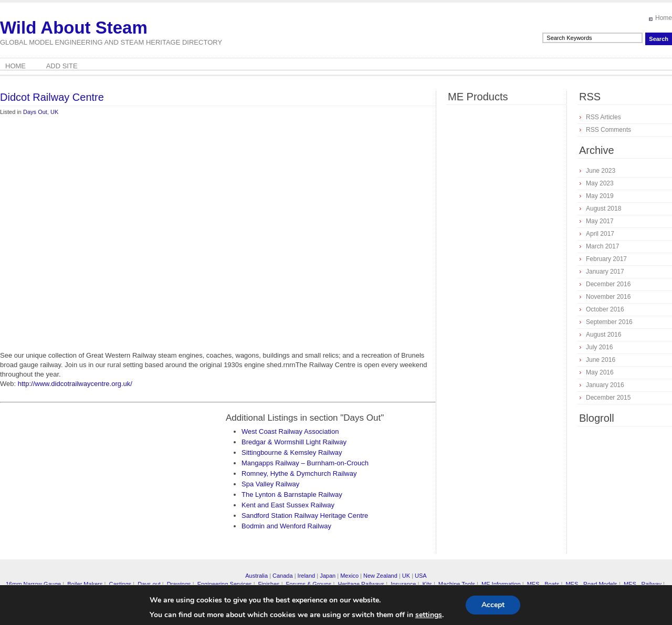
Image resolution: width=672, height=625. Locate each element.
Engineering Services (225, 584)
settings (429, 615)
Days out (149, 584)
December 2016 (608, 284)
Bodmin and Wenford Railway (286, 526)
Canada (283, 576)
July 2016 (599, 347)
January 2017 (605, 272)
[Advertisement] (98, 243)
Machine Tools (457, 584)
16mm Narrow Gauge (33, 584)
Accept (493, 605)
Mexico (349, 576)
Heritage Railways (361, 584)
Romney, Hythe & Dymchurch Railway (299, 473)
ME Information (501, 584)
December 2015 (608, 398)
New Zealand (380, 576)
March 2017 (602, 246)
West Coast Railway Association (290, 431)
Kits (427, 584)
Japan (328, 576)
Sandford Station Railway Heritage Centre (305, 515)
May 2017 (600, 221)
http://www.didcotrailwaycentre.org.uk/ (75, 384)
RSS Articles (603, 117)
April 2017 (600, 234)
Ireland (307, 576)
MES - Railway (643, 584)
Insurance (403, 584)
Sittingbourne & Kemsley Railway (292, 452)
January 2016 (605, 385)
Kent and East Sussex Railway (288, 505)
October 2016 (605, 309)
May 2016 (600, 372)
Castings (120, 584)
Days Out (35, 112)
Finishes (269, 584)
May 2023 (600, 183)
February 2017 (606, 259)
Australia (256, 576)
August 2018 (603, 209)
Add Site (62, 66)
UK (54, 112)
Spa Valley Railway (270, 484)
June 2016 (601, 360)
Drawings (179, 584)
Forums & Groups (309, 584)
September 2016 (609, 322)
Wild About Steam (74, 28)
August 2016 (603, 335)
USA (421, 576)
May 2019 (600, 196)
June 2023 (601, 171)
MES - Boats (543, 584)
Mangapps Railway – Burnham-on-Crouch (305, 463)
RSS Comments (608, 130)
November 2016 (608, 297)
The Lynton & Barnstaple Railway (292, 494)
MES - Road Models (591, 584)
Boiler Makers (85, 584)
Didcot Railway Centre (52, 97)
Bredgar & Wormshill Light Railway (294, 442)
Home (664, 18)
